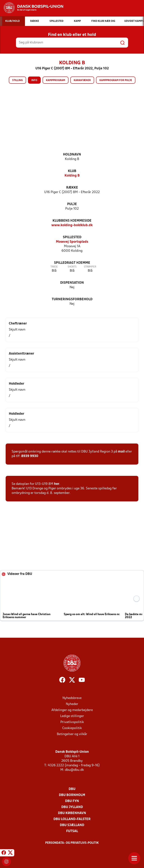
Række (72, 188)
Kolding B (72, 176)
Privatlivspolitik (72, 722)
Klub (72, 171)
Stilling (17, 80)
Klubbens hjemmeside (72, 221)
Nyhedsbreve (72, 698)
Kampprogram (55, 80)
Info (34, 80)
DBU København (72, 813)
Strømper (90, 267)
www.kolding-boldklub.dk (72, 225)
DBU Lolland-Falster (72, 819)
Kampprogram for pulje (116, 80)
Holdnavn (72, 155)
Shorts (72, 267)
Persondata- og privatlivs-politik (72, 843)
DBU (72, 789)
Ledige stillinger (72, 716)
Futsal (72, 831)
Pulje (72, 204)
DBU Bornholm (72, 795)
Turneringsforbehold (72, 299)
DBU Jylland (72, 807)
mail (121, 452)
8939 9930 (30, 456)
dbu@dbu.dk (74, 770)
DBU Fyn (72, 801)
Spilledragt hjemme (72, 263)
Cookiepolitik (72, 728)
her (57, 484)
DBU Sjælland (72, 825)
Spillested (72, 237)
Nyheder (72, 704)
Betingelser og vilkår (72, 734)
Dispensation (72, 283)
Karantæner (82, 80)
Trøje (54, 267)
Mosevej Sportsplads (72, 242)
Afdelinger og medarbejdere (72, 710)
